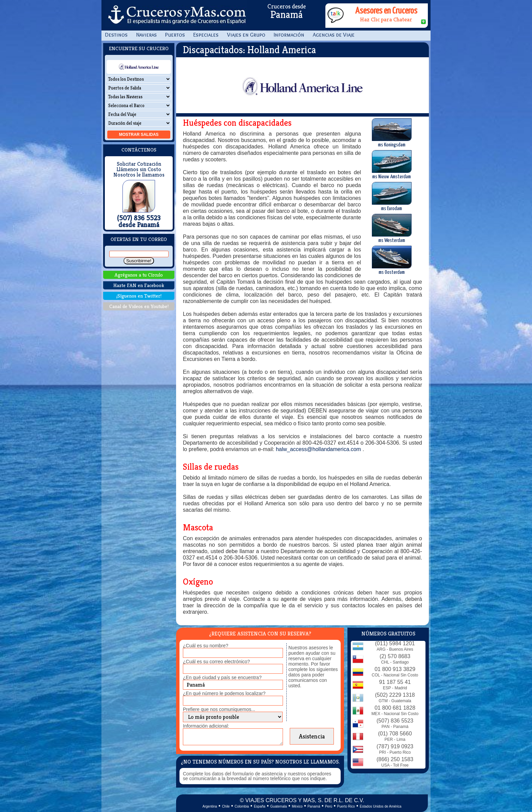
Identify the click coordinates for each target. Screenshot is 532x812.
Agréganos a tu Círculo (139, 275)
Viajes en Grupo (246, 35)
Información (289, 35)
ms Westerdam (392, 228)
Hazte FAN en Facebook (139, 285)
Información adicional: (206, 726)
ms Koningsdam (392, 133)
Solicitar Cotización (139, 164)
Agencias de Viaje (334, 35)
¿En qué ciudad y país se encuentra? (222, 677)
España (260, 806)
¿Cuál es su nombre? (206, 646)
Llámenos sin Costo (139, 169)
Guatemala (279, 806)
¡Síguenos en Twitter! (139, 296)
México (297, 806)
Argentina (210, 806)
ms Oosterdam (392, 260)
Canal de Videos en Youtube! (139, 306)
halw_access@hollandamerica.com (319, 449)
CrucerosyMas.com (176, 15)
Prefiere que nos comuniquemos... (219, 709)
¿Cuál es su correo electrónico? (216, 662)
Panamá (314, 806)
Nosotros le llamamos (139, 175)
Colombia (242, 806)
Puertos (175, 35)
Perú (329, 806)
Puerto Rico (346, 806)
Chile (226, 806)
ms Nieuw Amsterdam (392, 165)
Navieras (146, 35)
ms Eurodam (392, 197)
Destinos (116, 35)
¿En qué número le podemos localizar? (224, 693)
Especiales (206, 35)
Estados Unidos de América (381, 806)
